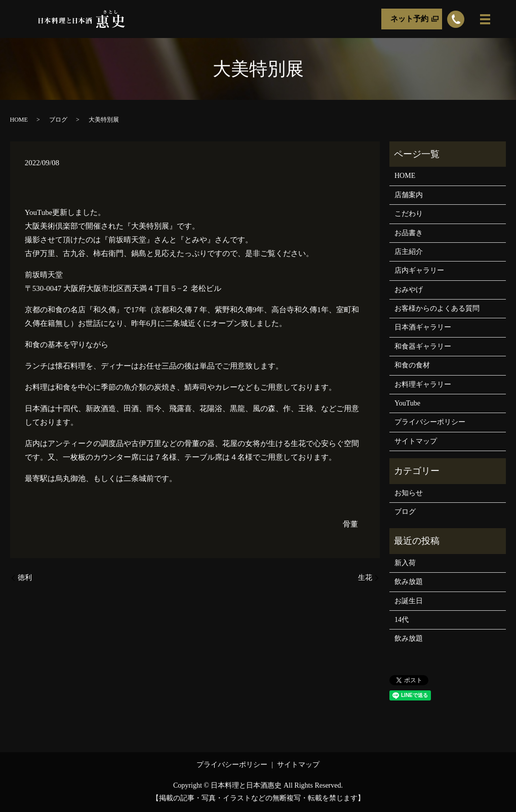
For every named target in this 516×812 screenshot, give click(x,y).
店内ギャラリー (419, 270)
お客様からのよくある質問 (437, 308)
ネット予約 (409, 19)
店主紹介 (409, 252)
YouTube (407, 403)
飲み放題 (409, 582)
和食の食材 (412, 365)
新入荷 (405, 563)
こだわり (409, 214)
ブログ (58, 120)
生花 (365, 578)
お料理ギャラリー (423, 384)
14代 (402, 620)
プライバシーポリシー (430, 422)
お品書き (409, 233)
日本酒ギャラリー (423, 327)
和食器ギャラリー (423, 346)
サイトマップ (416, 441)
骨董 (350, 524)
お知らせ (409, 493)
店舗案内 (409, 195)
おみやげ (409, 290)
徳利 (25, 578)
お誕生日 (409, 601)
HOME (19, 120)
